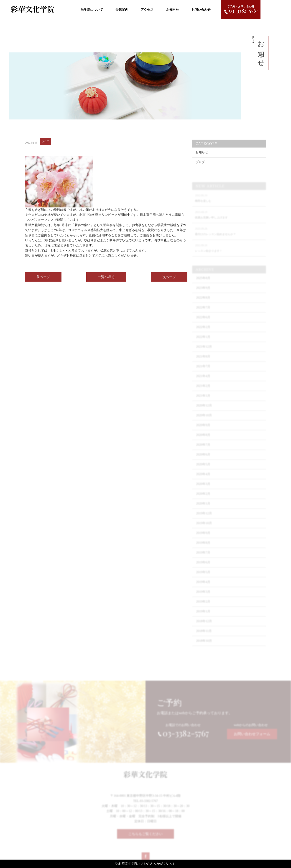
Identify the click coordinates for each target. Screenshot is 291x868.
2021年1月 (203, 400)
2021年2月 (203, 390)
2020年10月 (204, 420)
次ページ (169, 279)
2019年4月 (203, 587)
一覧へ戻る (106, 279)
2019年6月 (203, 567)
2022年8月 (203, 302)
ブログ (200, 167)
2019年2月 (203, 606)
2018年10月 (204, 645)
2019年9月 (203, 538)
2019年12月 (204, 518)
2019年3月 (203, 596)
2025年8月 (203, 283)
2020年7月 (203, 449)
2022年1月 (203, 341)
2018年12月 (204, 626)
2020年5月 (203, 469)
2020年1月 (203, 508)
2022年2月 (203, 332)
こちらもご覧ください (145, 836)
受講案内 (122, 10)
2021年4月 (203, 381)
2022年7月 (203, 312)
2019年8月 (203, 547)
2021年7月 (203, 371)
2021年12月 (204, 351)
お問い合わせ (201, 10)
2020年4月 (203, 479)
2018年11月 (204, 636)
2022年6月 (203, 322)
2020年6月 (203, 459)
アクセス (147, 10)
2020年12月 (204, 410)
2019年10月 (204, 528)
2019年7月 (203, 557)
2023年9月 (203, 292)
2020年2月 (203, 498)
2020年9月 (203, 430)
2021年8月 (203, 361)
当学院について (92, 10)
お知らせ (173, 10)
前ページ (43, 279)
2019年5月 (203, 577)
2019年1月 (203, 616)
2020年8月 (203, 439)
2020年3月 (203, 488)
